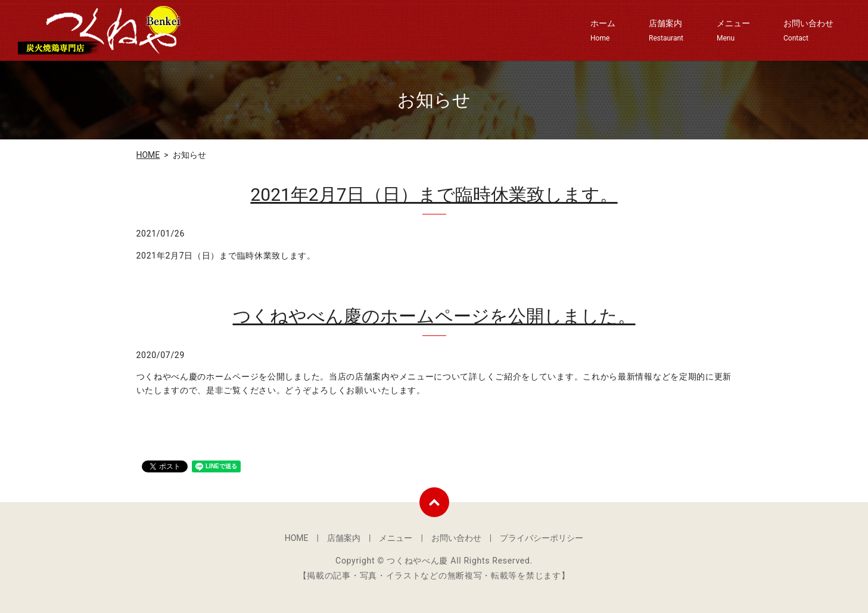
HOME (148, 155)
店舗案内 (666, 31)
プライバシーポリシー (542, 538)
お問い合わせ (808, 31)
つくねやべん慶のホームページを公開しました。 (434, 316)
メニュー (733, 31)
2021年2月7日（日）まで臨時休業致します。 (434, 195)
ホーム (603, 31)
